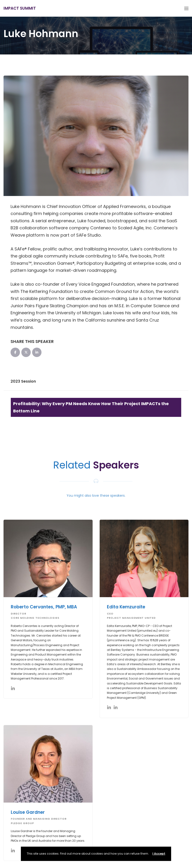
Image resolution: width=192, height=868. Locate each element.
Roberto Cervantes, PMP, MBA (44, 607)
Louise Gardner (28, 812)
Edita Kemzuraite (126, 607)
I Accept (159, 854)
